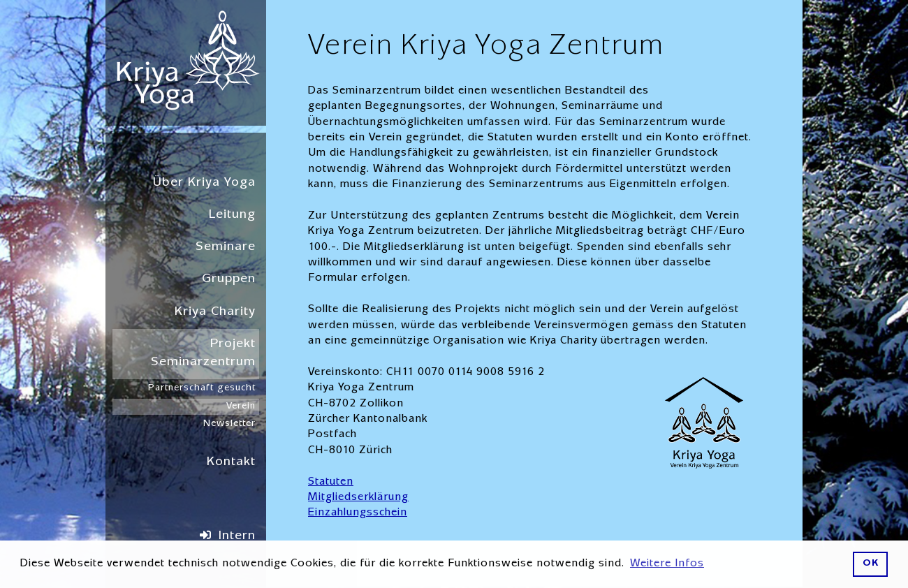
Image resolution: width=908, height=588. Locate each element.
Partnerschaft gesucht (202, 388)
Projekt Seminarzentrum (203, 354)
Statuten (331, 483)
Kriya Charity (215, 313)
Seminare (226, 248)
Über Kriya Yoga (204, 183)
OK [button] (871, 564)
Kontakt (231, 463)
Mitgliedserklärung (358, 498)
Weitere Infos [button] (667, 564)
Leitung (232, 215)
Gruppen (229, 280)
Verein (241, 406)
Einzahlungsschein (358, 513)
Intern (237, 537)
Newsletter (229, 424)
